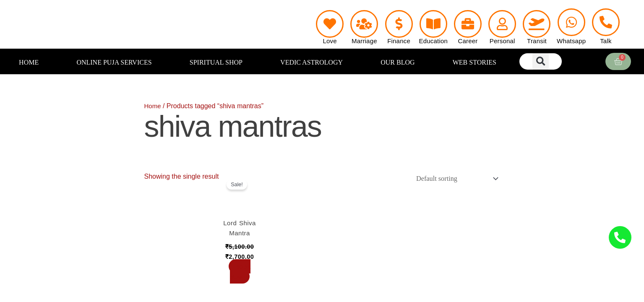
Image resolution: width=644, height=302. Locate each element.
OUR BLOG (398, 62)
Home (153, 106)
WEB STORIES (475, 62)
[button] (541, 61)
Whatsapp (571, 41)
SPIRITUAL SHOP (216, 62)
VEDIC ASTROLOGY (312, 62)
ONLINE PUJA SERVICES (114, 62)
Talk (606, 41)
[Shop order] (453, 179)
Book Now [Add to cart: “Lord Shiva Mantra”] (240, 272)
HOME (29, 62)
